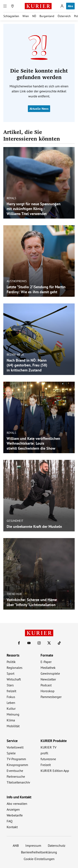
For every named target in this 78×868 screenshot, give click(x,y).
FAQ (10, 821)
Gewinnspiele (50, 673)
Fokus (11, 697)
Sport (11, 673)
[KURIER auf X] (49, 643)
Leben (11, 703)
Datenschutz (57, 845)
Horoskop (48, 691)
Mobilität (13, 726)
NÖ (34, 16)
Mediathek (48, 668)
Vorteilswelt (15, 747)
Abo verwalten (17, 804)
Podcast (46, 685)
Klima (11, 720)
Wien (26, 16)
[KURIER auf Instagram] (39, 643)
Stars (10, 685)
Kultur (11, 708)
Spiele (11, 753)
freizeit (11, 691)
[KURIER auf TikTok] (59, 643)
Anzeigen (13, 809)
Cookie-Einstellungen (39, 859)
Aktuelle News (39, 109)
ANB (16, 845)
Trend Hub (14, 594)
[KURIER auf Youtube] (29, 643)
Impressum (33, 845)
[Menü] (5, 6)
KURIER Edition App (55, 771)
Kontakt (12, 827)
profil (44, 753)
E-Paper (46, 662)
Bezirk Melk (15, 355)
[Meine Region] (12, 6)
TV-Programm (16, 759)
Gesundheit (15, 521)
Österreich (64, 16)
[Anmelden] (62, 6)
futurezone (48, 759)
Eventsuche (15, 771)
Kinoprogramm (17, 765)
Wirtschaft (14, 679)
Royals (11, 198)
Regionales (15, 668)
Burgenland (47, 16)
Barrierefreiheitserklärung (39, 852)
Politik (11, 662)
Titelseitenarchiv (18, 782)
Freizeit (46, 765)
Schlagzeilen (11, 16)
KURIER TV (48, 747)
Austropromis (17, 281)
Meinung (13, 714)
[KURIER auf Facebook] (19, 643)
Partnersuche (16, 776)
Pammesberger (51, 697)
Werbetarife (15, 815)
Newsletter (48, 679)
